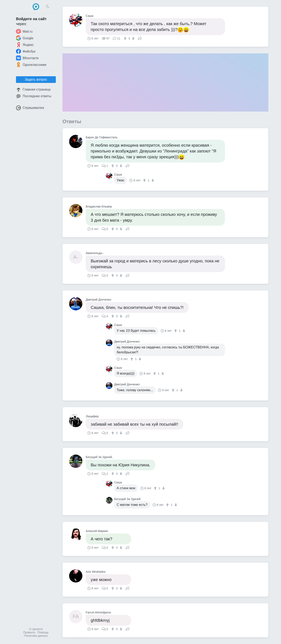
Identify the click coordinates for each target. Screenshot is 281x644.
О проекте (36, 629)
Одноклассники (31, 65)
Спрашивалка (30, 108)
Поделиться (140, 38)
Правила (29, 632)
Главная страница (33, 90)
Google (25, 38)
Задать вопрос (36, 79)
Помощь (43, 632)
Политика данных (36, 636)
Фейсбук (26, 51)
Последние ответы (34, 96)
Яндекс (25, 45)
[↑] (126, 38)
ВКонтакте (27, 58)
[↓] (133, 38)
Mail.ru (24, 31)
